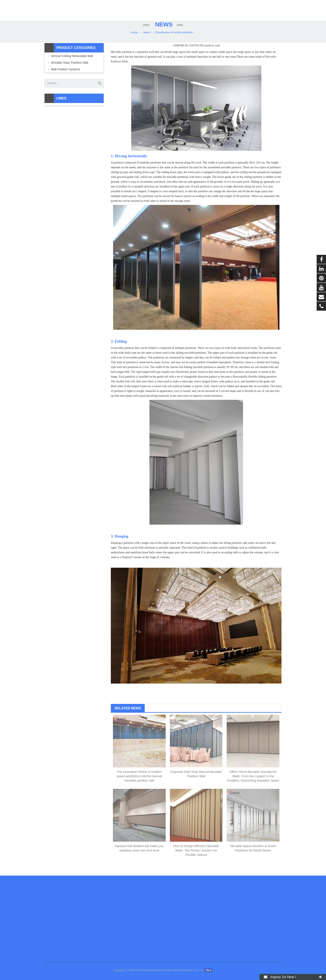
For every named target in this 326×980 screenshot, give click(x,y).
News (163, 32)
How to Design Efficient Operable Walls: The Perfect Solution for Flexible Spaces (196, 858)
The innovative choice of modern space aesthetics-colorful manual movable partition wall (139, 783)
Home (135, 40)
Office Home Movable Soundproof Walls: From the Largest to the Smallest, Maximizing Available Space (253, 783)
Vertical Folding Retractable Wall (72, 63)
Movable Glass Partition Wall (69, 70)
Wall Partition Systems (65, 77)
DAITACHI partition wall (205, 53)
